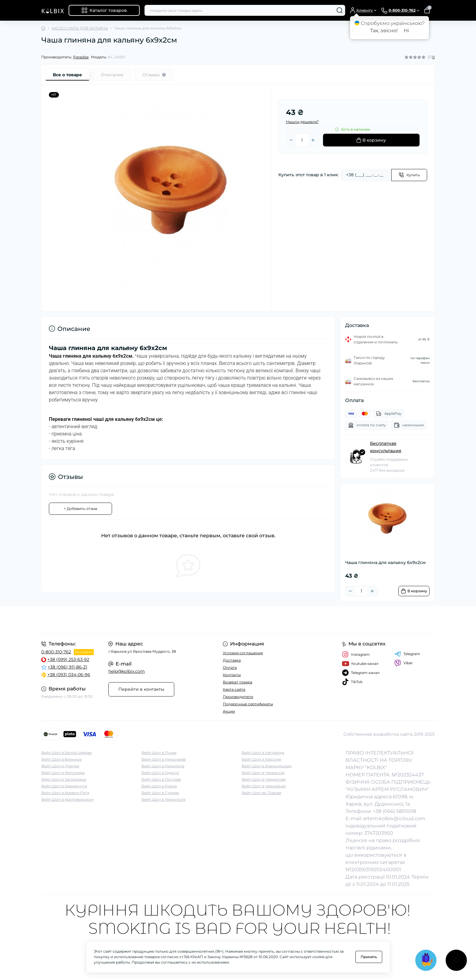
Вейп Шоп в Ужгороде (263, 753)
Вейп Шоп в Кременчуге (64, 786)
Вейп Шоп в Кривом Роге (65, 793)
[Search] (340, 10)
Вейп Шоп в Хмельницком (267, 766)
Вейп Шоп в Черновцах (264, 786)
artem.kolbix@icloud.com (394, 818)
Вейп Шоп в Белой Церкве (66, 753)
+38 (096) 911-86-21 (67, 667)
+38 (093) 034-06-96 (69, 675)
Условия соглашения (243, 653)
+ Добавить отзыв (80, 509)
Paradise (81, 57)
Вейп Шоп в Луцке (159, 753)
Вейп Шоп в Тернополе (163, 799)
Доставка (232, 660)
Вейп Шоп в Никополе (163, 766)
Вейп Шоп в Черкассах (263, 773)
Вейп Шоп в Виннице (61, 759)
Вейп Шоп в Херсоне (261, 759)
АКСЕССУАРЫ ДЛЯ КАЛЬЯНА (80, 28)
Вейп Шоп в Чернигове (264, 779)
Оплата (230, 667)
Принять (369, 957)
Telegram (407, 654)
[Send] (409, 175)
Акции (229, 711)
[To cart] (414, 591)
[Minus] (291, 140)
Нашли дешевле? (302, 122)
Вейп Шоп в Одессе (160, 773)
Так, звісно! (384, 31)
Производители (238, 697)
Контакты (232, 675)
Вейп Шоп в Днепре (60, 766)
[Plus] (313, 140)
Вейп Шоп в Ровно (159, 786)
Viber (404, 663)
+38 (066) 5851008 (394, 811)
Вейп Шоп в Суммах (160, 793)
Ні (406, 31)
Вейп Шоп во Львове (261, 793)
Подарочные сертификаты (248, 704)
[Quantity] (302, 140)
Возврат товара (238, 682)
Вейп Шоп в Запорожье (64, 779)
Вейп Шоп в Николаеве (164, 759)
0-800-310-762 (56, 652)
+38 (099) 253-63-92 (68, 659)
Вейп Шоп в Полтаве (161, 779)
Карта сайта (234, 689)
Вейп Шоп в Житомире (63, 773)
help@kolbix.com (127, 671)
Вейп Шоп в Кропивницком (67, 799)
